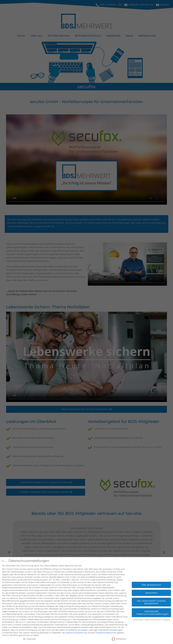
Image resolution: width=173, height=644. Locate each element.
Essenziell (29, 639)
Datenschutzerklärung (76, 633)
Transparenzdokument (106, 633)
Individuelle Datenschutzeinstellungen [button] (153, 613)
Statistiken (119, 639)
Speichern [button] (151, 593)
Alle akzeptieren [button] (151, 585)
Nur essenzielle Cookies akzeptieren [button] (151, 602)
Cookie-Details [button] (138, 620)
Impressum (166, 620)
